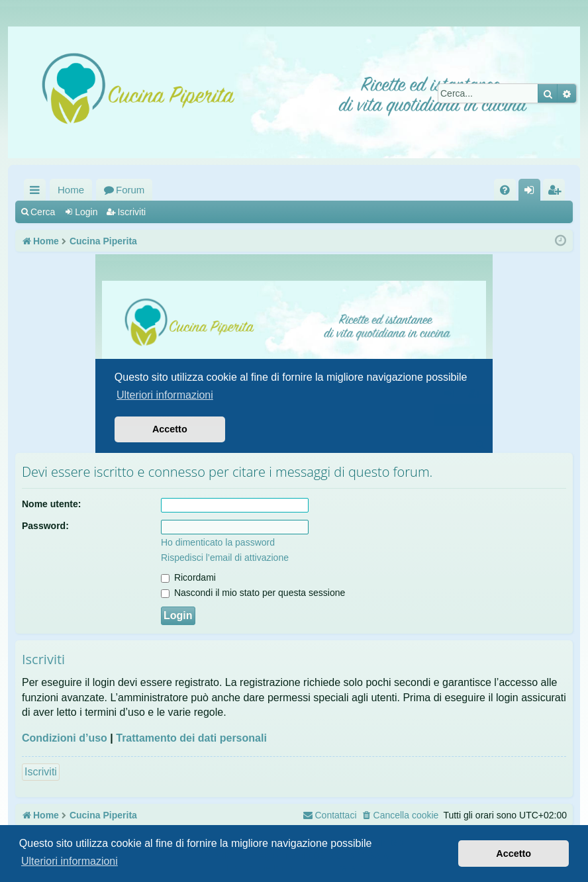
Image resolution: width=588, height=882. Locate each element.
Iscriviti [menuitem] (557, 192)
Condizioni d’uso (65, 738)
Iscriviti (131, 212)
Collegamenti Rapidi (37, 192)
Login (86, 212)
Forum (130, 190)
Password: (45, 526)
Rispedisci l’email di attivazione (225, 558)
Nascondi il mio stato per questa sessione (253, 593)
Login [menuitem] (532, 192)
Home (71, 190)
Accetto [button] (514, 854)
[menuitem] (505, 190)
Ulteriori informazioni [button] (70, 861)
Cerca (43, 212)
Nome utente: (51, 504)
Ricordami (188, 577)
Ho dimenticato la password (218, 542)
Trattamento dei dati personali (191, 738)
